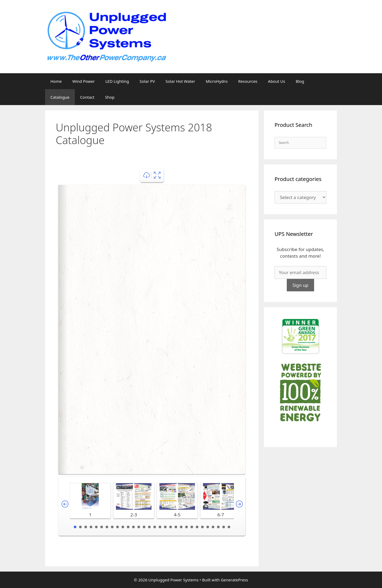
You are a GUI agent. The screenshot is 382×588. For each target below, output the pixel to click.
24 (197, 527)
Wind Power (84, 81)
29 (224, 527)
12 (133, 527)
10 (123, 527)
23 (192, 527)
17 (160, 527)
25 (202, 527)
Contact (87, 97)
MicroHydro (217, 81)
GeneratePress (234, 580)
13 (139, 527)
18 (165, 527)
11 (128, 527)
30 (229, 527)
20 (176, 527)
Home (56, 81)
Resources (248, 81)
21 (181, 527)
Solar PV (147, 81)
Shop (110, 97)
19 (171, 527)
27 (213, 527)
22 (186, 527)
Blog (300, 81)
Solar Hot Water (180, 81)
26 (208, 527)
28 (218, 527)
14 (144, 527)
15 (149, 527)
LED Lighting (117, 81)
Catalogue (60, 97)
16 (155, 527)
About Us (277, 81)
